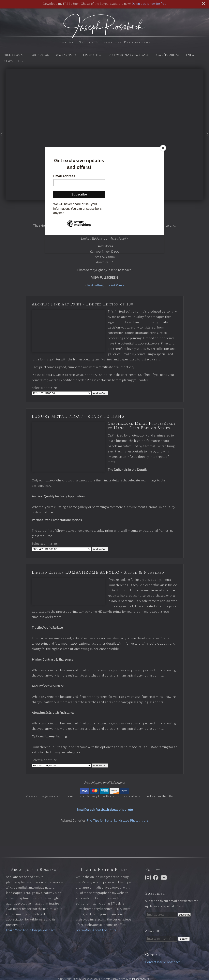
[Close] (163, 148)
